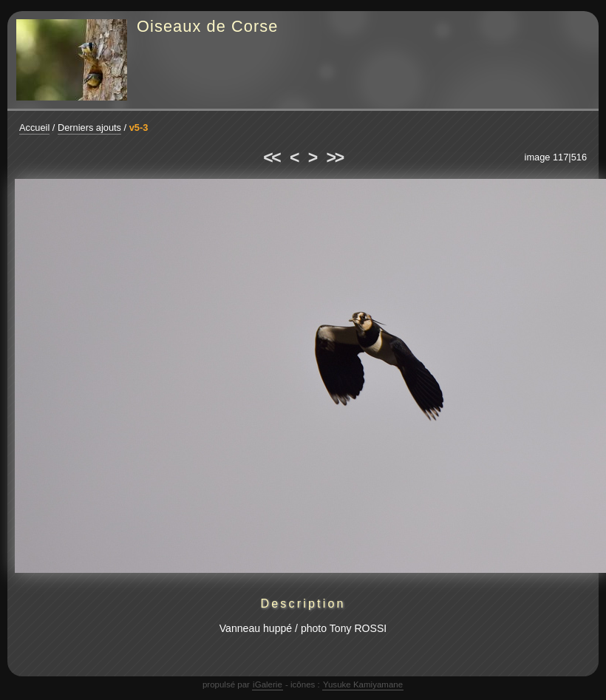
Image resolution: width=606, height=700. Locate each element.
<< (271, 157)
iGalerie (268, 684)
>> (335, 157)
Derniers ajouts (89, 128)
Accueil (34, 128)
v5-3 (139, 128)
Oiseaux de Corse (208, 26)
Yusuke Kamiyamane (363, 684)
